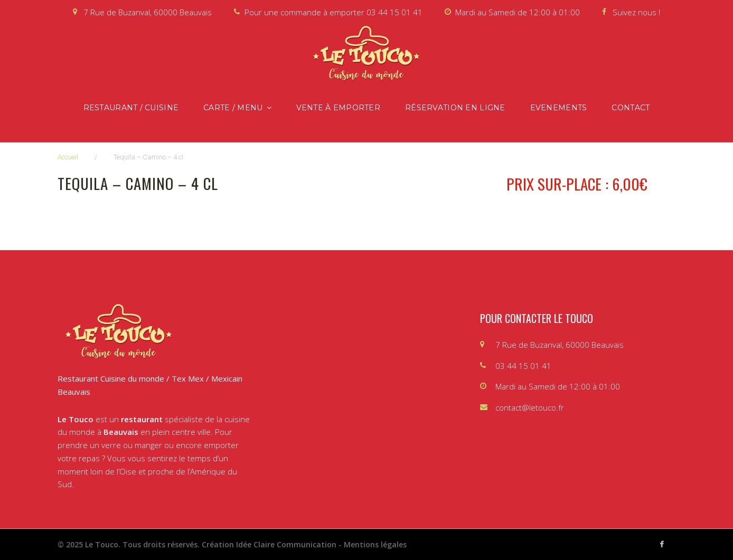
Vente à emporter (338, 108)
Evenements (559, 108)
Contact (631, 108)
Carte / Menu (233, 108)
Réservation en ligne (455, 108)
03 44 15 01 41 (394, 12)
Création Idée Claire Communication (269, 544)
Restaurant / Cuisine (131, 108)
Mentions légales (375, 544)
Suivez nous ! (636, 12)
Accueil (68, 157)
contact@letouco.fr (530, 407)
